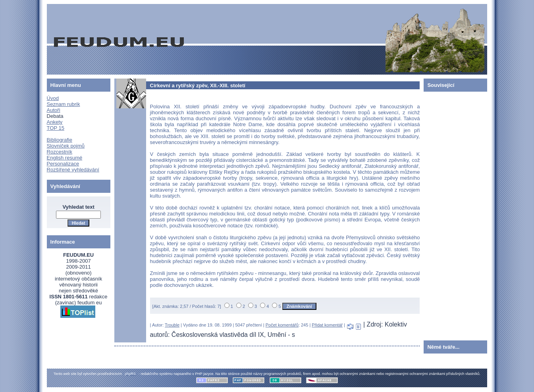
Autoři (54, 110)
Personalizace (63, 164)
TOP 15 (56, 128)
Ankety (55, 122)
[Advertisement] (447, 214)
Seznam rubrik (64, 104)
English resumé (65, 158)
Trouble (172, 325)
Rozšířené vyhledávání (73, 170)
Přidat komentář (327, 325)
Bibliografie (60, 140)
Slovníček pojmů (66, 146)
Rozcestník (60, 152)
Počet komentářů (282, 325)
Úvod (53, 98)
